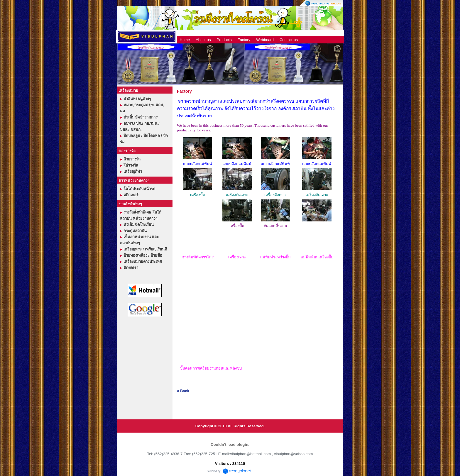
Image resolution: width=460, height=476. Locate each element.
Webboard (265, 40)
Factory (244, 40)
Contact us (289, 40)
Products (224, 40)
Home (185, 40)
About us (203, 40)
